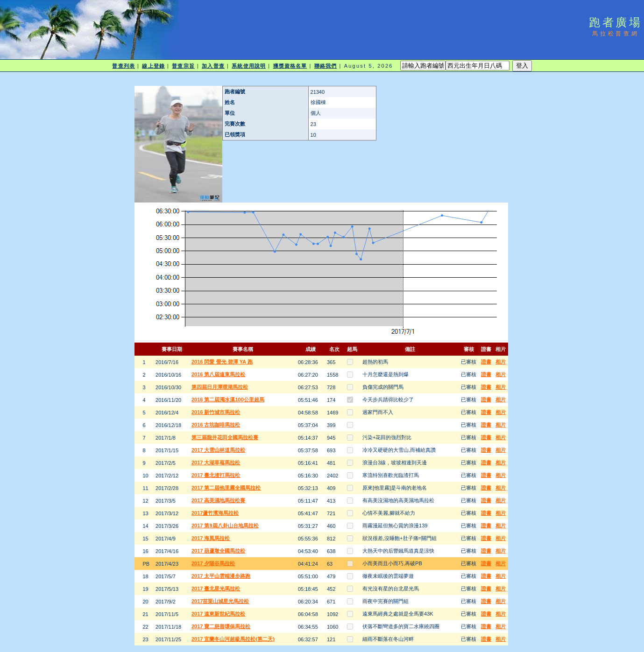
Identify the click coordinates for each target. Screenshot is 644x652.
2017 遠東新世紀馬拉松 (219, 614)
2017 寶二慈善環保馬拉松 (221, 626)
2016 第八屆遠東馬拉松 (219, 374)
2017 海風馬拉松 (211, 538)
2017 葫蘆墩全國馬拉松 (219, 551)
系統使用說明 (249, 66)
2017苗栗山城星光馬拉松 (220, 601)
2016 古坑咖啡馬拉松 (216, 425)
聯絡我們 (326, 66)
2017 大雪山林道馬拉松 (219, 450)
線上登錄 (153, 66)
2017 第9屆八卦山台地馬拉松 (225, 526)
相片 (501, 362)
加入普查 (213, 66)
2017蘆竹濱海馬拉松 (215, 513)
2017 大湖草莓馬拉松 (216, 463)
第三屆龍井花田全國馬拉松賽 (225, 437)
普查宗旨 (183, 66)
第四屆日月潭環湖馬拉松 (220, 387)
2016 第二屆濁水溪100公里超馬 (228, 400)
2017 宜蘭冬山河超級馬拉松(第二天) (233, 639)
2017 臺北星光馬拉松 (216, 589)
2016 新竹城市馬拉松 (216, 412)
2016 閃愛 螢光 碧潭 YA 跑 (222, 362)
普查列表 (123, 66)
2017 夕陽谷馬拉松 (213, 563)
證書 (486, 362)
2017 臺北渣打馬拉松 (216, 475)
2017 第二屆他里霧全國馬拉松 (226, 488)
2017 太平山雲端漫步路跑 (221, 576)
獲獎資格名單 (290, 66)
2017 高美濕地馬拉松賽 (219, 500)
